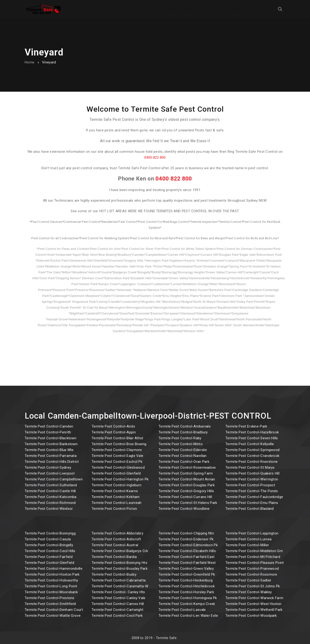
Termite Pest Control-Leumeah (116, 503)
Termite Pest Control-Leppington (252, 533)
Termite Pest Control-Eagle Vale (117, 456)
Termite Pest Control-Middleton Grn (254, 551)
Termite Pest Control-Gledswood (118, 467)
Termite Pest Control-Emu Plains (252, 503)
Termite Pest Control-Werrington (252, 479)
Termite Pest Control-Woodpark (251, 616)
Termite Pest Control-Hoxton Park (52, 574)
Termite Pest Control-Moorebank (51, 592)
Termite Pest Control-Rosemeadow (187, 467)
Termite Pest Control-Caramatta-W (120, 586)
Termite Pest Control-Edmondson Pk (188, 545)
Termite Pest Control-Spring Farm (186, 473)
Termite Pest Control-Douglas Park (187, 485)
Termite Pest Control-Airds (113, 426)
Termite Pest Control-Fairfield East (187, 557)
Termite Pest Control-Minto (181, 444)
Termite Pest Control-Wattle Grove (53, 616)
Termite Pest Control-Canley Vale (119, 598)
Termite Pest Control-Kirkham (116, 497)
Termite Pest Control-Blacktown (50, 438)
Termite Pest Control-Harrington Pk (120, 479)
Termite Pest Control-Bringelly (49, 545)
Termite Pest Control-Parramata (51, 456)
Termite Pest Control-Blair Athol (117, 438)
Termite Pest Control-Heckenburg (186, 580)
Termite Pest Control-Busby (114, 574)
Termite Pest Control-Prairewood (252, 569)
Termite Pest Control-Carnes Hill (118, 604)
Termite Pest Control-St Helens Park (188, 503)
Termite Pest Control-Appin (114, 432)
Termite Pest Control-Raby (180, 438)
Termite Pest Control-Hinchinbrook (187, 586)
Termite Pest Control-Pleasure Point (255, 563)
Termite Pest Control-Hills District (52, 462)
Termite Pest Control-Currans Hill (185, 497)
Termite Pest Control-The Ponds (252, 491)
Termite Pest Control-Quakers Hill (252, 473)
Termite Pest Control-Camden (49, 426)
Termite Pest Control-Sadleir (248, 580)
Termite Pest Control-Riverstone (252, 462)
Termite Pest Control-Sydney (48, 467)
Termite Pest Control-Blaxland (250, 509)
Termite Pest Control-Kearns (115, 491)
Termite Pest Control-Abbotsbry (117, 533)
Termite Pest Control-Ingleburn (116, 485)
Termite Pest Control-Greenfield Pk (187, 574)
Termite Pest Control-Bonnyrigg (50, 533)
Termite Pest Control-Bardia (114, 557)
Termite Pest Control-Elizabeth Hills (187, 551)
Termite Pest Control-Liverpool (50, 473)
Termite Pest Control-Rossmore (251, 574)
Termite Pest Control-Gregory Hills (186, 491)
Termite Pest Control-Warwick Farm (254, 598)
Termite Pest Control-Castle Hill (50, 491)
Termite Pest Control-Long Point (51, 586)
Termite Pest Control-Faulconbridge (254, 497)
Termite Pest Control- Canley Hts (118, 592)
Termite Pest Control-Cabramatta (119, 580)
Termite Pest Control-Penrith (48, 432)
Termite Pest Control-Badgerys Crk (120, 551)
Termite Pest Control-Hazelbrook (252, 432)
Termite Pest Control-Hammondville (54, 569)
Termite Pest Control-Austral (115, 545)
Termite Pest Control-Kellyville (250, 444)
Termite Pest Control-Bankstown (51, 444)
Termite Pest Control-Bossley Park (120, 569)
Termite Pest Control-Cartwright (117, 610)
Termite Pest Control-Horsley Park (186, 592)
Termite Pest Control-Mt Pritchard (253, 557)
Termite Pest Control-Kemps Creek (187, 604)
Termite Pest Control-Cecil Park (117, 616)
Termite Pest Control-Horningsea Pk (188, 598)
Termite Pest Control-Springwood (252, 450)
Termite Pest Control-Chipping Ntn (186, 533)
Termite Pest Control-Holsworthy (51, 580)
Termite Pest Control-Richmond (50, 503)
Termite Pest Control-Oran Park (184, 462)
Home (29, 62)
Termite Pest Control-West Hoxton (254, 604)
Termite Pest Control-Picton (114, 509)
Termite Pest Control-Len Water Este (188, 616)
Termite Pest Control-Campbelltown (54, 479)
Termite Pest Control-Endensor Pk (186, 539)
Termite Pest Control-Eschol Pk (117, 462)
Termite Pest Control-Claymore (117, 450)
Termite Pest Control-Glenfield (116, 473)
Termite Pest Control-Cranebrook (252, 456)
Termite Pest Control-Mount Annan (187, 479)
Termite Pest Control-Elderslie (183, 450)
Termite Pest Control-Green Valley (186, 569)
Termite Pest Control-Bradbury (183, 432)
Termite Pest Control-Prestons (50, 598)
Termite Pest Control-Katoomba (51, 497)
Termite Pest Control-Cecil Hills (50, 551)
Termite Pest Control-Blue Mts (49, 450)
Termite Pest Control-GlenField (49, 563)
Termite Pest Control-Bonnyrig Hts (119, 563)
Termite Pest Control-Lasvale (182, 610)
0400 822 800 (155, 157)
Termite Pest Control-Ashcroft (116, 539)
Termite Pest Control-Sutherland (51, 485)
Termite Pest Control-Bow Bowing (119, 444)
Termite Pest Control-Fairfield (49, 557)
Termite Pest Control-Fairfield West (187, 563)
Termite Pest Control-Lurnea (248, 539)
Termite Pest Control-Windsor (49, 509)
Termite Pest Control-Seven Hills (252, 438)
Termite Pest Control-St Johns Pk (253, 586)
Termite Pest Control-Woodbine (184, 509)
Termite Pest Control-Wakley (249, 592)
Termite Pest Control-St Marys (250, 467)
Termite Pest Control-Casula (48, 539)
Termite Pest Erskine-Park (246, 426)
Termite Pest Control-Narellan (183, 456)
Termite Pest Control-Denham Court (54, 610)
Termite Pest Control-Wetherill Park (254, 610)
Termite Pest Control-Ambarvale (185, 426)
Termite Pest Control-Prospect (250, 485)
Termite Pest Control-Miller (247, 545)
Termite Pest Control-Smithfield (50, 604)
